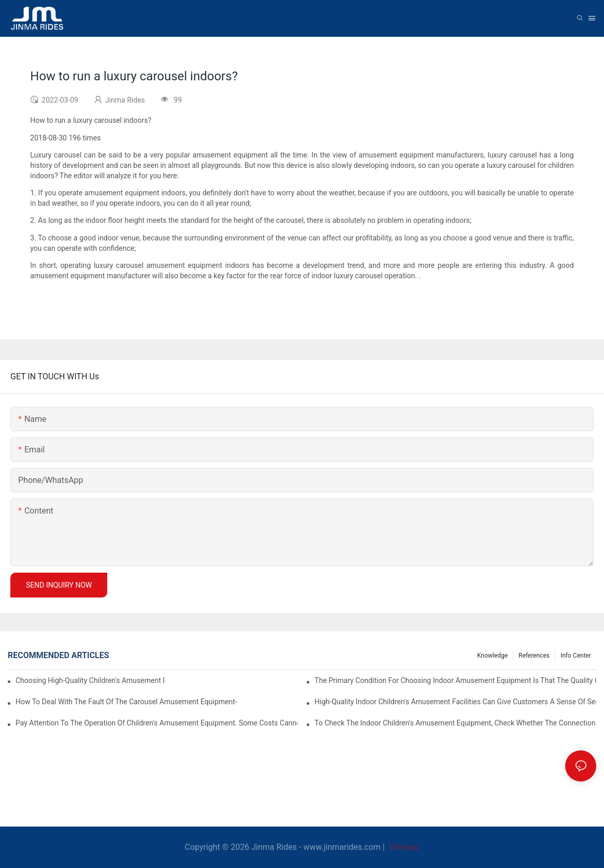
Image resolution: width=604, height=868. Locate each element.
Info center (576, 656)
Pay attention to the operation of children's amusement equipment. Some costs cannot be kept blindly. (156, 723)
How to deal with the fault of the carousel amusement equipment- (126, 702)
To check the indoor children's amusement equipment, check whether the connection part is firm (455, 723)
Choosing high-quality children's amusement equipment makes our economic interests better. (90, 680)
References (534, 656)
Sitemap (403, 847)
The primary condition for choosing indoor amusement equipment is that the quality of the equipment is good (455, 680)
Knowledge (492, 656)
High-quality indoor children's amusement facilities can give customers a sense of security (455, 702)
